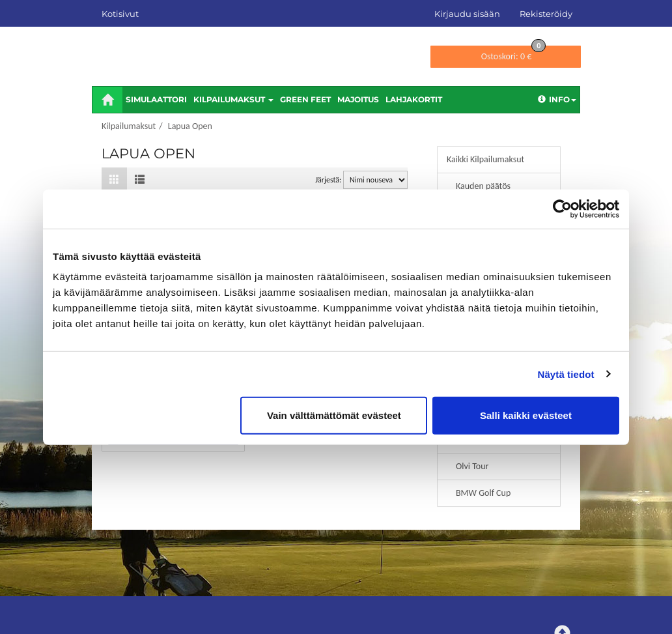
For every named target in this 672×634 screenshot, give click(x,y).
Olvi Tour (472, 466)
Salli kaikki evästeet (526, 415)
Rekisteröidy (546, 14)
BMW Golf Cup (483, 493)
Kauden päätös (483, 186)
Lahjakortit (414, 99)
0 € (514, 54)
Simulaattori (156, 99)
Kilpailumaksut (233, 99)
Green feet (305, 99)
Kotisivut (120, 14)
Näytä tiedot (566, 374)
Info (557, 99)
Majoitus (358, 99)
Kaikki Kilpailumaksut (485, 159)
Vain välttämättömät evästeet (334, 415)
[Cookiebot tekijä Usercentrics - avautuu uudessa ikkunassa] (562, 209)
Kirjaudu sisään (467, 14)
